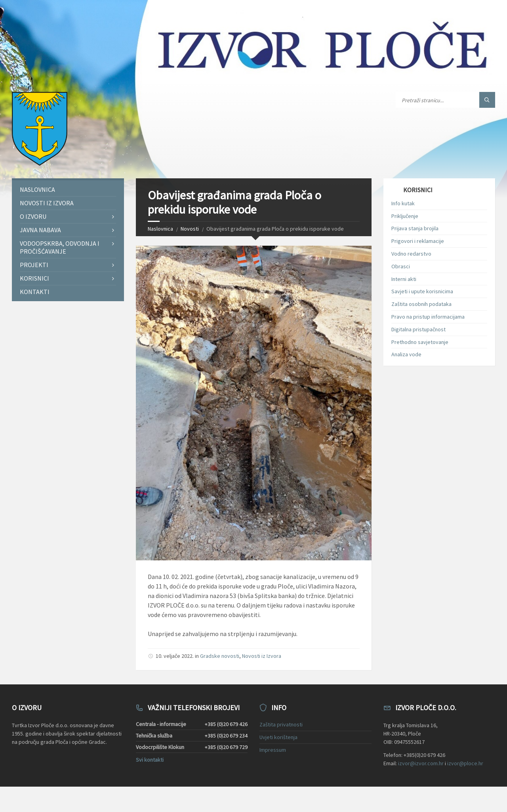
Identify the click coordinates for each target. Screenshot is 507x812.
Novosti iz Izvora (262, 656)
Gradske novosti (220, 656)
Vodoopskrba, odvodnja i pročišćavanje (60, 247)
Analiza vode (406, 354)
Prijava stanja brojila (415, 228)
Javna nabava (40, 230)
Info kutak (403, 203)
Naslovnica (160, 229)
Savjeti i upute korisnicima (422, 291)
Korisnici (34, 278)
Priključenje (405, 216)
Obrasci (401, 266)
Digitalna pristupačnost (418, 329)
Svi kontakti (150, 760)
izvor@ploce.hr (465, 763)
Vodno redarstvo (411, 254)
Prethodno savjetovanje (420, 342)
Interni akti (404, 279)
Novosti (190, 229)
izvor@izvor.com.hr (421, 763)
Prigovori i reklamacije (418, 241)
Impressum (273, 750)
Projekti (34, 265)
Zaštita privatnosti (281, 724)
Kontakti (35, 292)
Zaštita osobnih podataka (421, 304)
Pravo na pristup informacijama (428, 317)
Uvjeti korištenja (278, 737)
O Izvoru (33, 216)
